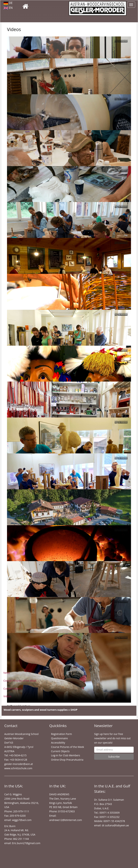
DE (8, 3)
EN (8, 8)
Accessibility (58, 743)
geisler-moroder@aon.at (19, 764)
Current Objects (13, 689)
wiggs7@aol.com (22, 820)
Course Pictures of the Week (20, 681)
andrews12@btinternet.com (66, 820)
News (7, 673)
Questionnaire (59, 738)
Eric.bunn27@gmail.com (26, 843)
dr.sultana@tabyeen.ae (115, 825)
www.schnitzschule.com (18, 768)
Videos (7, 696)
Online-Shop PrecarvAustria (67, 760)
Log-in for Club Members (65, 755)
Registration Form (61, 734)
